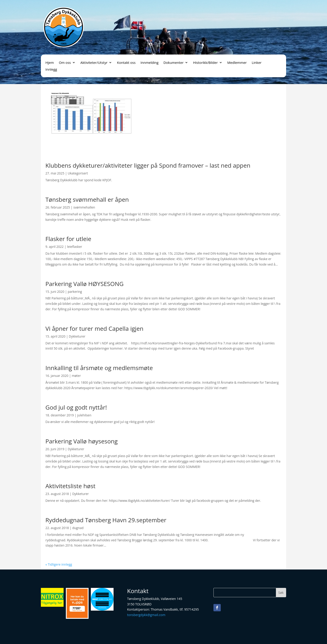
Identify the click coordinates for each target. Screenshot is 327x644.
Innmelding (150, 63)
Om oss (65, 63)
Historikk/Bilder (205, 63)
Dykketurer (77, 336)
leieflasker (74, 247)
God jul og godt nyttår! (76, 407)
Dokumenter (173, 63)
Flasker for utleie (68, 239)
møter (76, 376)
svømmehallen (84, 207)
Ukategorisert (78, 173)
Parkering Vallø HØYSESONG (84, 284)
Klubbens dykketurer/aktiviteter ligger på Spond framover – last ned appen (148, 165)
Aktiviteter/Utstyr (94, 63)
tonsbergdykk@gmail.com (146, 615)
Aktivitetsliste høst (70, 486)
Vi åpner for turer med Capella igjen (94, 328)
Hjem (50, 63)
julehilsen (84, 415)
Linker (256, 63)
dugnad (78, 528)
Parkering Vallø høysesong (82, 441)
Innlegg (51, 70)
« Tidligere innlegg (59, 564)
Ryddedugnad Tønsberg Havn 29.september (106, 520)
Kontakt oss (126, 63)
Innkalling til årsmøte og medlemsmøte (99, 368)
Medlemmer (237, 63)
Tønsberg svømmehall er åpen (87, 199)
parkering (75, 292)
